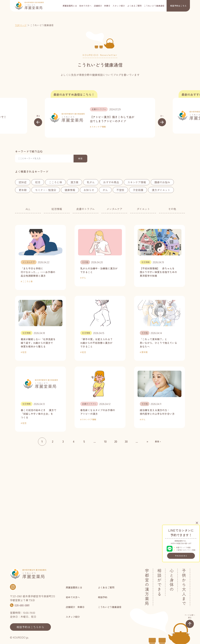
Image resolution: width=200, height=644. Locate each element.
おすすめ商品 (111, 182)
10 (105, 441)
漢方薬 (74, 182)
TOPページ (21, 25)
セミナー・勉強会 (46, 190)
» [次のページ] (147, 441)
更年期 (23, 190)
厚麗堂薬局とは (70, 6)
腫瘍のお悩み (162, 182)
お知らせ (89, 190)
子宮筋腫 (138, 190)
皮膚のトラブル (99, 109)
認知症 (23, 182)
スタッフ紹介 (119, 6)
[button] (38, 120)
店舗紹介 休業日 (102, 6)
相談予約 (178, 6)
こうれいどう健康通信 (154, 6)
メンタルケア (114, 209)
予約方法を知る (181, 556)
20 (116, 441)
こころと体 (55, 182)
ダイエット (143, 209)
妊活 (38, 182)
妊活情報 (57, 209)
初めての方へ (85, 6)
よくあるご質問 (134, 6)
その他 (172, 209)
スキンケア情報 (99, 127)
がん (105, 190)
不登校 (120, 190)
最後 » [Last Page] (158, 441)
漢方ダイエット (161, 190)
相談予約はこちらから (30, 627)
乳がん (91, 182)
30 (126, 441)
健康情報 (70, 190)
